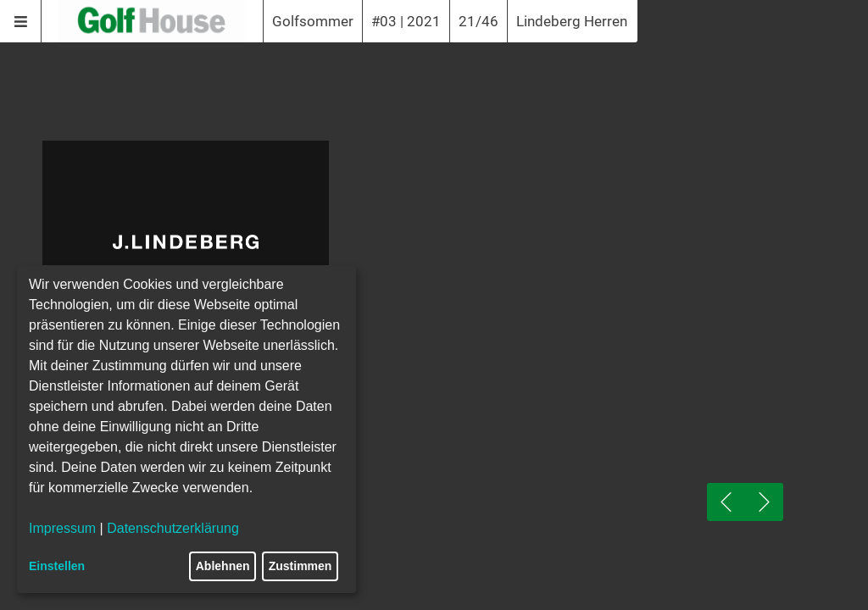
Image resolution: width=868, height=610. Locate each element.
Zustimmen (300, 566)
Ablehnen (223, 566)
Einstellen (57, 566)
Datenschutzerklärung (173, 528)
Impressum (62, 528)
